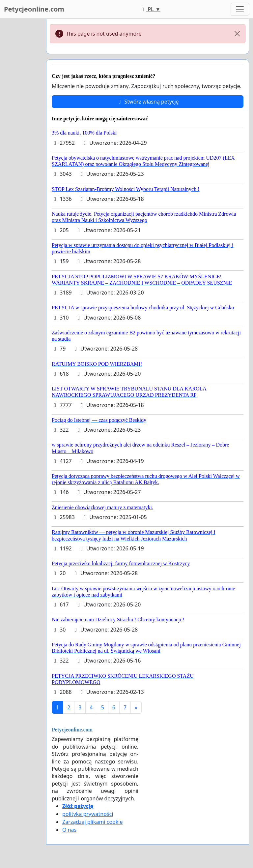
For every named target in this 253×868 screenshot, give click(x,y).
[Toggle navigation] (240, 9)
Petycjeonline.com (34, 9)
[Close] (237, 34)
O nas (69, 830)
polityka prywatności (88, 814)
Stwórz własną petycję (147, 102)
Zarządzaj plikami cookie (92, 822)
